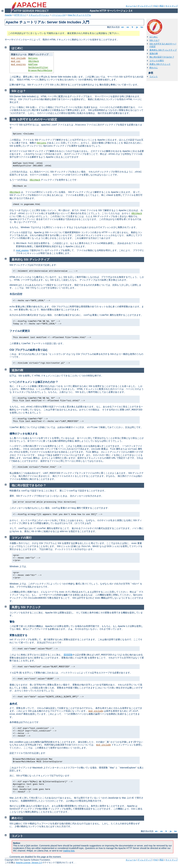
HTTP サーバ (20, 15)
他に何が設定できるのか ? (162, 57)
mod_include (18, 58)
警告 (12, 622)
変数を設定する (18, 635)
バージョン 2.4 (59, 15)
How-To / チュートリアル (79, 15)
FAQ (156, 6)
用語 (162, 6)
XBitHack (34, 61)
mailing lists (69, 851)
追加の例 (154, 53)
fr (133, 27)
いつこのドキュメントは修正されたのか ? (34, 382)
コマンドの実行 (157, 61)
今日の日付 (16, 294)
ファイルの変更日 (20, 331)
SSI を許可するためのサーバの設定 (34, 119)
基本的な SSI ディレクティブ (163, 50)
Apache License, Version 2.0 (29, 863)
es (128, 27)
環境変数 (68, 655)
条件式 (13, 704)
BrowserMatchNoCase (40, 71)
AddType (33, 64)
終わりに (154, 68)
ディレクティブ (145, 6)
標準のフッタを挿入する (24, 434)
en (123, 27)
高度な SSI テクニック (160, 64)
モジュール (131, 6)
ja (137, 27)
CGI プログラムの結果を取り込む (29, 350)
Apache (8, 15)
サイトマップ (172, 6)
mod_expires (18, 64)
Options (33, 58)
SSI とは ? (154, 40)
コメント (154, 76)
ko (142, 27)
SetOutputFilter (38, 68)
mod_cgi (16, 61)
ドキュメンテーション (39, 15)
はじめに (154, 37)
